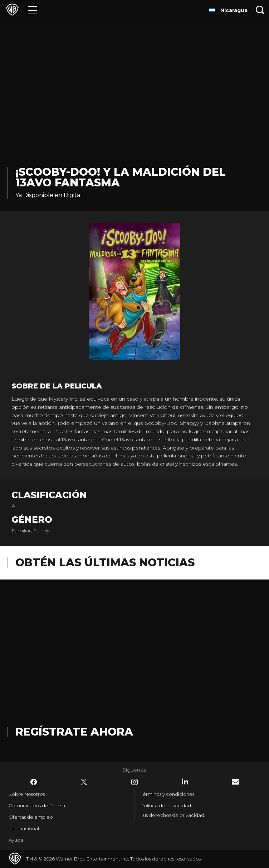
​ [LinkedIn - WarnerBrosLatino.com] (185, 782)
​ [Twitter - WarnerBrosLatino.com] (84, 782)
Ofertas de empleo (31, 817)
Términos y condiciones (167, 794)
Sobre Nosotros (27, 794)
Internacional (24, 828)
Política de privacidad (166, 806)
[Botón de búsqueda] (260, 10)
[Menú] (32, 10)
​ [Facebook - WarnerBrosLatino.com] (34, 782)
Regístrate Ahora (74, 732)
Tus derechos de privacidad (172, 815)
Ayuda (16, 840)
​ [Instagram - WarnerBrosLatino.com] (134, 782)
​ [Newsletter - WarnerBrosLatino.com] (235, 782)
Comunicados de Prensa (37, 806)
